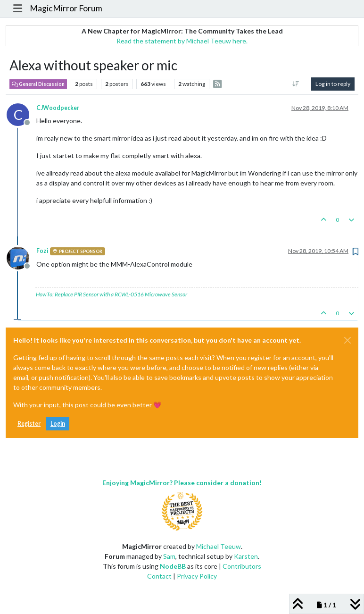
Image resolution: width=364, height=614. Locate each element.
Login (58, 424)
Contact (159, 576)
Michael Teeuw (219, 546)
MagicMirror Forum (66, 8)
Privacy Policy (197, 576)
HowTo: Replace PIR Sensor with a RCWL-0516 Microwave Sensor (112, 294)
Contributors (242, 566)
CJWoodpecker (58, 108)
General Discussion (38, 84)
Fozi (42, 251)
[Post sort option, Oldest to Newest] (296, 84)
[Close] (347, 340)
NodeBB (173, 566)
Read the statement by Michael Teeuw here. (182, 41)
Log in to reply (333, 84)
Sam (169, 556)
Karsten (246, 556)
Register (29, 424)
